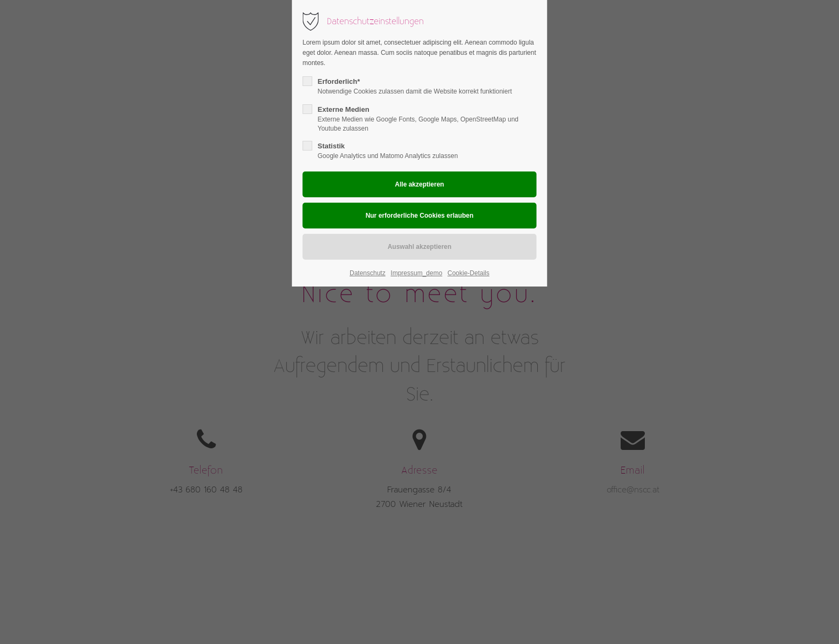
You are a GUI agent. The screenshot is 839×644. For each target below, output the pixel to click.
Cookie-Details (468, 273)
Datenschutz (368, 273)
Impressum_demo (416, 273)
